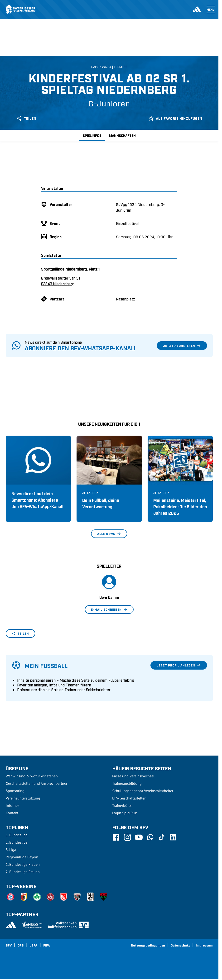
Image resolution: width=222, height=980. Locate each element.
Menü (211, 10)
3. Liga (11, 850)
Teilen (26, 118)
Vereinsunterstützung (23, 798)
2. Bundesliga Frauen (23, 872)
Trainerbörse (122, 805)
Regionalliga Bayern (22, 857)
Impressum (204, 945)
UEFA (33, 945)
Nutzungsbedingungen (148, 945)
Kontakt (12, 813)
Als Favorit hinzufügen (175, 118)
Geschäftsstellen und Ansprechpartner (36, 783)
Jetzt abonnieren (182, 346)
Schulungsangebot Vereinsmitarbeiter (143, 791)
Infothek (13, 805)
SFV (9, 945)
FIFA (47, 945)
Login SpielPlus (125, 813)
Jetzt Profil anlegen (179, 665)
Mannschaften (122, 135)
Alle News (109, 534)
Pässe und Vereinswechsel (133, 776)
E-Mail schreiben (109, 609)
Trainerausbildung (127, 783)
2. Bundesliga (17, 842)
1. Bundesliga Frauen (23, 864)
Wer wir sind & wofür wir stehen (32, 776)
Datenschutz (180, 945)
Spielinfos (92, 135)
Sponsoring (15, 791)
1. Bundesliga (17, 835)
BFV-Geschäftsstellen (129, 798)
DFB (21, 945)
